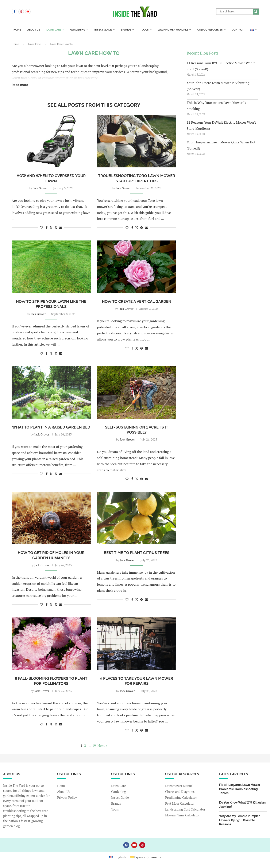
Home (17, 30)
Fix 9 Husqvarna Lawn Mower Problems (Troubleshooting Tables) (240, 789)
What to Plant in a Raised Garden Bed (51, 427)
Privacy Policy (67, 798)
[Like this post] (41, 228)
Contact (238, 30)
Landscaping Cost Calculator (185, 809)
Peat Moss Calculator (180, 803)
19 (94, 745)
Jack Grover (40, 188)
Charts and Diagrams (180, 792)
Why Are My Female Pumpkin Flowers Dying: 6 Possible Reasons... (240, 820)
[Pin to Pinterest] (56, 228)
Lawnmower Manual (179, 786)
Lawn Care (54, 30)
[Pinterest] (21, 12)
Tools (144, 30)
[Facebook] (14, 12)
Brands (126, 30)
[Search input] (236, 12)
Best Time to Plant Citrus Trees (137, 553)
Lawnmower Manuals (173, 30)
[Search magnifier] (256, 12)
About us (34, 30)
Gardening (78, 30)
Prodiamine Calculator (181, 798)
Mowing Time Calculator (182, 815)
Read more (20, 85)
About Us (64, 792)
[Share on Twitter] (51, 228)
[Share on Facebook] (47, 228)
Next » (102, 745)
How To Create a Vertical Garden (137, 301)
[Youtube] (28, 12)
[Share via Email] (61, 228)
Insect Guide (103, 30)
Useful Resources (210, 30)
